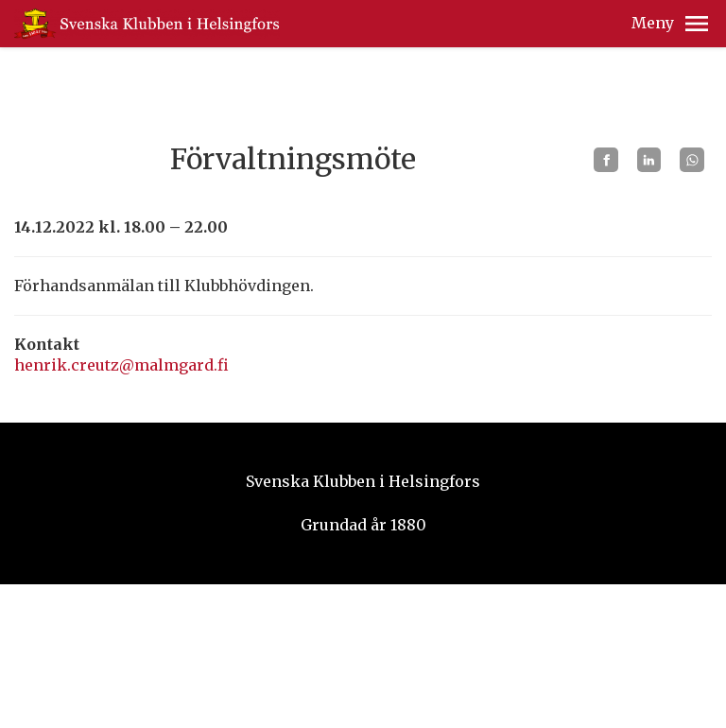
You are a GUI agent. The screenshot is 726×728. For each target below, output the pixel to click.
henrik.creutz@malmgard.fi (121, 365)
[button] (697, 24)
